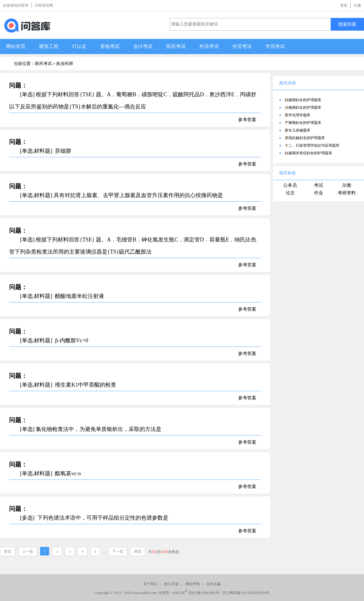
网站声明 (193, 584)
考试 (318, 185)
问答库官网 (44, 5)
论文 (290, 193)
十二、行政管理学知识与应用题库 (312, 145)
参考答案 (247, 120)
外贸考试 (242, 46)
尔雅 (347, 185)
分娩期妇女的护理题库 (303, 108)
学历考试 (275, 46)
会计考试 (143, 46)
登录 (344, 5)
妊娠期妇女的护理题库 (303, 100)
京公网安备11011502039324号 (246, 593)
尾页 (138, 551)
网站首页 (16, 46)
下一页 (118, 551)
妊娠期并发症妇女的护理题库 (308, 153)
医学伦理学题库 (298, 115)
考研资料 (347, 193)
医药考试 (176, 46)
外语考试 (209, 46)
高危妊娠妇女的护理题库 (305, 138)
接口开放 (171, 584)
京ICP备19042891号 (204, 593)
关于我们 (150, 584)
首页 (8, 551)
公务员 (290, 185)
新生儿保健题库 (298, 130)
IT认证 (79, 46)
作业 (318, 193)
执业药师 (65, 64)
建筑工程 (49, 46)
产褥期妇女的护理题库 (303, 123)
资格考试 (110, 46)
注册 (357, 5)
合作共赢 (214, 584)
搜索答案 (347, 24)
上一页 (28, 551)
